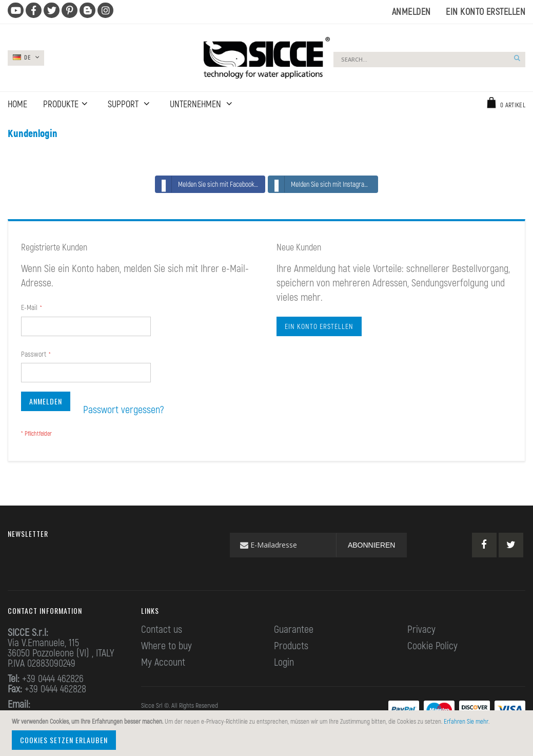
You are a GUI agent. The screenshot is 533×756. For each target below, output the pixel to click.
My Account (163, 662)
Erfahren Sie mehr (466, 721)
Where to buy (166, 645)
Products (291, 645)
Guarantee (294, 629)
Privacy (421, 629)
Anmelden (411, 11)
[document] (268, 733)
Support (124, 104)
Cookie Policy (432, 645)
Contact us (162, 629)
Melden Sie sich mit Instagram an (323, 184)
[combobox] (429, 60)
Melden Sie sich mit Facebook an (209, 184)
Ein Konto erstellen (486, 11)
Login (284, 662)
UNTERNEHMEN (196, 104)
